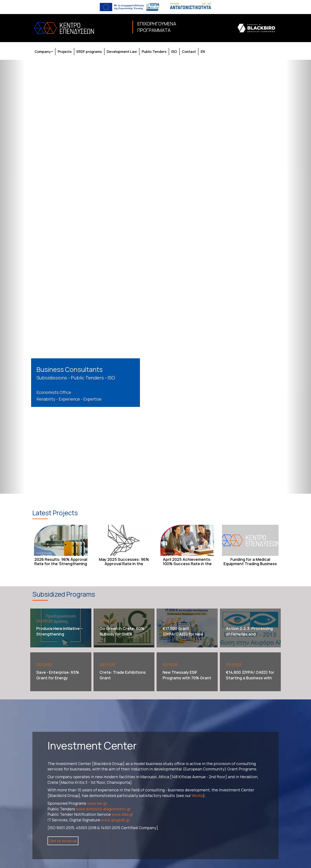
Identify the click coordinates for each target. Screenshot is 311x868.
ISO (174, 52)
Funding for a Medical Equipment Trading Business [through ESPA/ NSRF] (250, 564)
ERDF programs (89, 52)
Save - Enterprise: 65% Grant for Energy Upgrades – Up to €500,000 (58, 681)
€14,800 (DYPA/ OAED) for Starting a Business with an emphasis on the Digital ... (250, 681)
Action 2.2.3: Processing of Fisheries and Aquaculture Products (249, 634)
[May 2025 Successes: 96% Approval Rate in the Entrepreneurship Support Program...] (124, 540)
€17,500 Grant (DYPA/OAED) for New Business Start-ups (183, 634)
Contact (189, 52)
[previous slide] (12, 277)
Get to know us (63, 841)
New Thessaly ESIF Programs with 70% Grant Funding (187, 678)
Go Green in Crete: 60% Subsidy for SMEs (122, 631)
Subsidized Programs (64, 594)
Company (44, 52)
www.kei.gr (97, 803)
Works (197, 795)
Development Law (122, 52)
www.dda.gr (122, 814)
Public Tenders (154, 52)
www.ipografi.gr (115, 820)
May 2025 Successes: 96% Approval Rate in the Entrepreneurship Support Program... (124, 566)
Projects (65, 52)
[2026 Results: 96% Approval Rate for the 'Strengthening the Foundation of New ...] (61, 540)
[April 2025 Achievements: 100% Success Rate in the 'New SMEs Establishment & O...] (187, 540)
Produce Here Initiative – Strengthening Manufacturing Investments (60, 637)
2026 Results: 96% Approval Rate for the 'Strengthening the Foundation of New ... (61, 564)
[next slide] (299, 277)
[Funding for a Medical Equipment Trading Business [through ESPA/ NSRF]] (250, 540)
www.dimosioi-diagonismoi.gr (103, 809)
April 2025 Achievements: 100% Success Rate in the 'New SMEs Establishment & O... (187, 566)
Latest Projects (55, 513)
